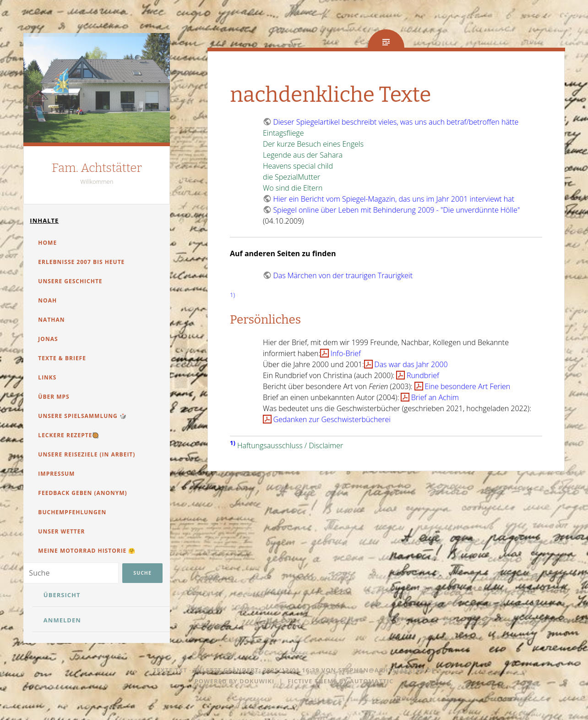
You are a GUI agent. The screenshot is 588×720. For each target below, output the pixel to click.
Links (47, 377)
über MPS (54, 397)
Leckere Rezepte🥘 (69, 435)
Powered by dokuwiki (235, 681)
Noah (47, 300)
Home (47, 243)
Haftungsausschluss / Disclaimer (290, 445)
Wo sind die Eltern (293, 188)
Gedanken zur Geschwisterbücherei (332, 419)
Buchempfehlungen (72, 512)
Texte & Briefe (62, 358)
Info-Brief (346, 353)
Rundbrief (423, 375)
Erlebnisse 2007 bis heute (81, 262)
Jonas (48, 339)
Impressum (56, 474)
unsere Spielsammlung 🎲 (82, 416)
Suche (142, 573)
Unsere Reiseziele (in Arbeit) (87, 454)
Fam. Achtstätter (97, 168)
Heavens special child (298, 166)
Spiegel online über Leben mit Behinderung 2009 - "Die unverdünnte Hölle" (396, 210)
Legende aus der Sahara (303, 155)
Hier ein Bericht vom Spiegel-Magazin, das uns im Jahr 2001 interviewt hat (394, 199)
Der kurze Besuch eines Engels (313, 144)
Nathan (51, 320)
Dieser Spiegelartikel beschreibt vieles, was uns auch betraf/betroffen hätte (396, 122)
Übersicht (62, 595)
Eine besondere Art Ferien (467, 386)
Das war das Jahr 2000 (411, 364)
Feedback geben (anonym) (82, 493)
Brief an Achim (435, 397)
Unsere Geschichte (70, 281)
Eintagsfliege (283, 133)
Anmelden (62, 620)
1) (232, 295)
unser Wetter (61, 531)
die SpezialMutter (291, 177)
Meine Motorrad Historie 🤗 (87, 551)
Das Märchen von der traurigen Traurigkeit (343, 275)
